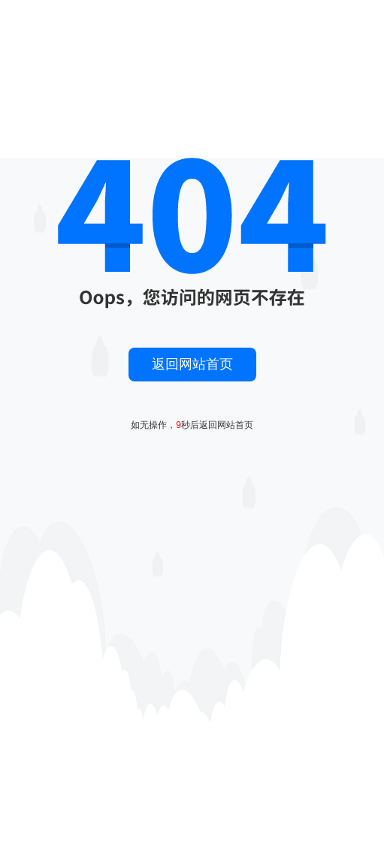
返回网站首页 (192, 364)
